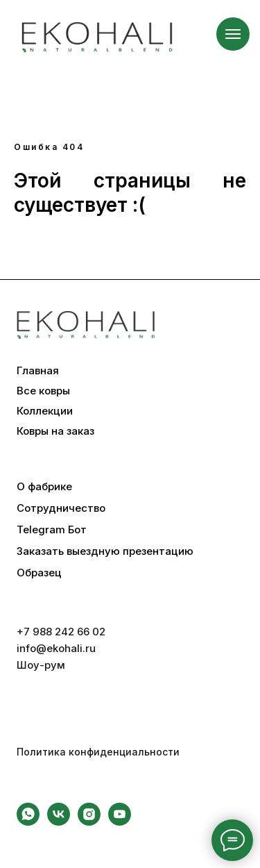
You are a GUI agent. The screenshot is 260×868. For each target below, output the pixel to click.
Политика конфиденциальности (98, 752)
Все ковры (43, 391)
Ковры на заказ (55, 431)
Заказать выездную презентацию (105, 551)
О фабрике (44, 487)
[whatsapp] (28, 822)
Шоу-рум (41, 665)
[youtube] (120, 822)
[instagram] (89, 822)
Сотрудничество (61, 508)
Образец (39, 573)
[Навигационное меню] (233, 34)
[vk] (59, 822)
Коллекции (45, 411)
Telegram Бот (52, 530)
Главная (38, 371)
